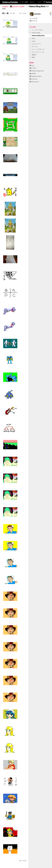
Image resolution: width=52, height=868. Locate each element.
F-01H (33, 68)
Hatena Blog (35, 33)
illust (32, 38)
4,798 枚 (34, 18)
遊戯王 (33, 55)
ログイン (33, 2)
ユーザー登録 (24, 2)
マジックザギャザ (37, 49)
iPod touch (34, 82)
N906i (33, 74)
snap (32, 41)
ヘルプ (39, 2)
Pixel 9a (33, 21)
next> (25, 13)
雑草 (32, 57)
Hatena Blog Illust (37, 36)
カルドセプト (35, 44)
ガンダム (34, 47)
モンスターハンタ (37, 52)
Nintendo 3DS (35, 76)
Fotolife (5, 7)
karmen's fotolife (17, 7)
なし (32, 65)
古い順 (12, 13)
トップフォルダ (36, 30)
